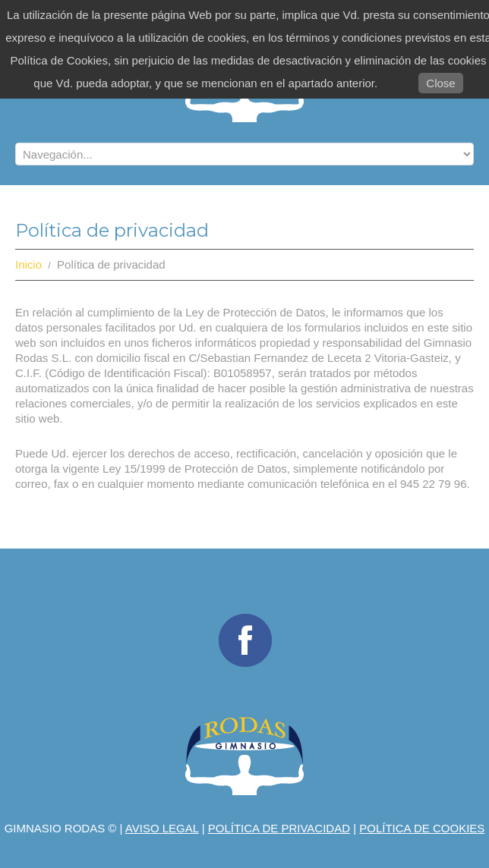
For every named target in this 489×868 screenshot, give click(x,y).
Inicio (28, 264)
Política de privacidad (279, 828)
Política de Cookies (422, 828)
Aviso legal (162, 828)
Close (440, 83)
